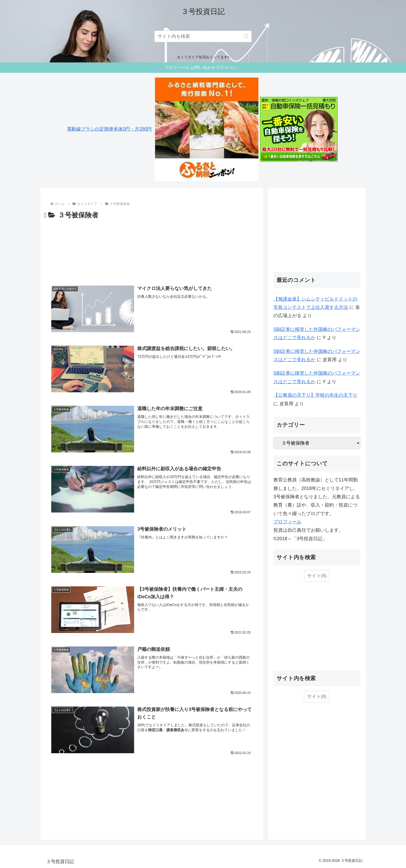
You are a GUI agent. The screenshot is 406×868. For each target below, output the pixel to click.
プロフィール (287, 522)
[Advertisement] (152, 250)
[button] (246, 36)
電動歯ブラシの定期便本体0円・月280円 (109, 129)
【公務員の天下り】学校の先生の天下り (315, 395)
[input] (203, 36)
